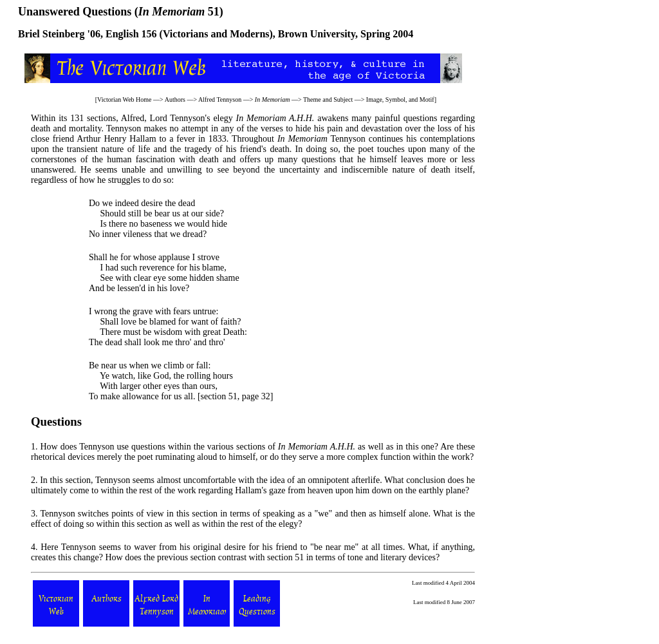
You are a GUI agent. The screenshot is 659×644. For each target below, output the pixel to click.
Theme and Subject (328, 99)
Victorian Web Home (125, 99)
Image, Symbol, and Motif (400, 99)
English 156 (131, 34)
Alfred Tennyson (220, 99)
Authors (175, 99)
